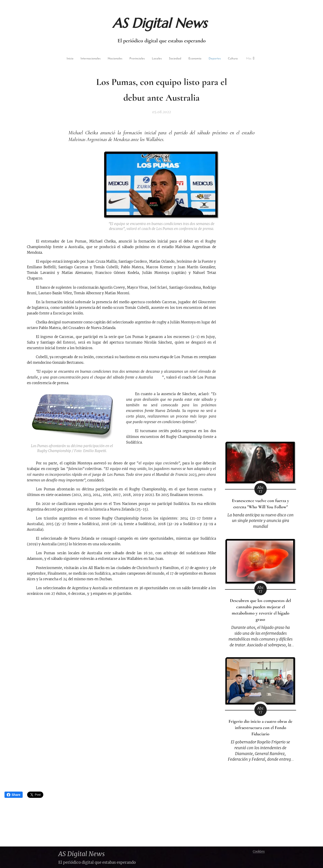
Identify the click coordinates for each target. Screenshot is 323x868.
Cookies (259, 851)
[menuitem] (62, 59)
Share (14, 795)
